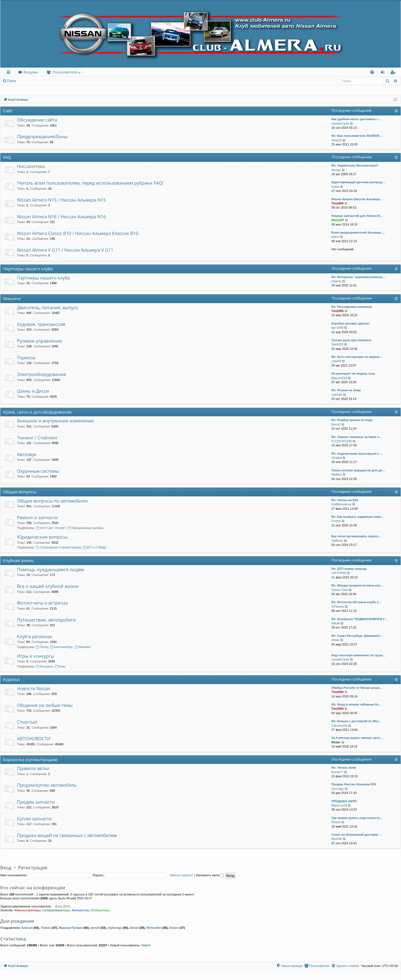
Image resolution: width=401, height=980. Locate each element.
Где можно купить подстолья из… (357, 818)
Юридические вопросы (42, 537)
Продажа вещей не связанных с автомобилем (67, 835)
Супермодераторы (56, 910)
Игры (60, 666)
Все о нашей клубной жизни (48, 586)
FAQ (7, 157)
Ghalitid (337, 458)
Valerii (146, 945)
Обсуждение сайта (37, 120)
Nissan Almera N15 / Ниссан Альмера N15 (61, 200)
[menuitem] (372, 72)
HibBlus (337, 474)
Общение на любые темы (45, 705)
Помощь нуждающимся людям (51, 570)
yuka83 (336, 361)
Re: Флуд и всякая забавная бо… (356, 704)
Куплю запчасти (34, 819)
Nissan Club (340, 590)
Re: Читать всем (344, 768)
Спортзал (27, 722)
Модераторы (100, 910)
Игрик (335, 640)
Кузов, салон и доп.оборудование (37, 412)
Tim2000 (338, 203)
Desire (174, 928)
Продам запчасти (36, 802)
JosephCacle (340, 123)
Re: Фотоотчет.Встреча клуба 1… (356, 602)
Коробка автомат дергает (350, 323)
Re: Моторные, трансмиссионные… (359, 277)
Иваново (83, 647)
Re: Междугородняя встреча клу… (357, 585)
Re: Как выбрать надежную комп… (358, 517)
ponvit (95, 928)
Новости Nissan (34, 689)
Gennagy (338, 789)
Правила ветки (33, 768)
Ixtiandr (336, 281)
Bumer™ (337, 772)
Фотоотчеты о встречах (42, 603)
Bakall (336, 623)
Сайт (8, 111)
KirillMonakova (341, 504)
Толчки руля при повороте (351, 340)
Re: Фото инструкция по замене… (357, 357)
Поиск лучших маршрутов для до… (358, 470)
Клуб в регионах (35, 637)
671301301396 (342, 441)
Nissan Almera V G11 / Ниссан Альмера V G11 (65, 250)
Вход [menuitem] (384, 73)
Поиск (12, 81)
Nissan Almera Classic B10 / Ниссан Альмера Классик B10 (78, 233)
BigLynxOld (339, 378)
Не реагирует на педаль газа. (353, 373)
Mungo (336, 170)
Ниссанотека (31, 166)
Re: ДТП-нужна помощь (349, 569)
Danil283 (337, 344)
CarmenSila (339, 726)
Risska (336, 822)
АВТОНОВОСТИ (34, 739)
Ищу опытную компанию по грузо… (359, 655)
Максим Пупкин (71, 928)
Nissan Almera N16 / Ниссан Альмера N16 (61, 217)
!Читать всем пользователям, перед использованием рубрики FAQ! (90, 183)
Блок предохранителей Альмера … (358, 232)
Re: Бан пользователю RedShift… (357, 136)
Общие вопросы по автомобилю (52, 501)
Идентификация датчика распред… (358, 182)
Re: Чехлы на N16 (345, 500)
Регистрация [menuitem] (394, 73)
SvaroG (337, 140)
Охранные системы (38, 471)
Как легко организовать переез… (356, 536)
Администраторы (27, 910)
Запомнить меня (210, 875)
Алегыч (27, 928)
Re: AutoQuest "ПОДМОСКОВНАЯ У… (360, 619)
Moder (336, 742)
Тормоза (26, 358)
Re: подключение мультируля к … (357, 454)
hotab (335, 187)
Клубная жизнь (18, 560)
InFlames (338, 607)
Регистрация (50, 81)
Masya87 (338, 220)
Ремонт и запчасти (37, 518)
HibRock (337, 541)
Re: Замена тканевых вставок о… (357, 437)
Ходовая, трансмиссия (41, 324)
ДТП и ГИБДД (95, 547)
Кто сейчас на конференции (33, 888)
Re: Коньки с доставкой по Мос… (357, 721)
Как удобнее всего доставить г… (356, 119)
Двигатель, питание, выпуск (47, 308)
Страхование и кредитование (59, 547)
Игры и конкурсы (36, 656)
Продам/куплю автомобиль (47, 785)
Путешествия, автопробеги (46, 620)
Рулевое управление (39, 341)
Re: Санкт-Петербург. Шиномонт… (357, 636)
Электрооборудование (41, 374)
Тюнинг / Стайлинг (37, 438)
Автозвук (27, 454)
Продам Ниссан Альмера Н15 (354, 784)
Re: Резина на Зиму (346, 390)
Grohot (336, 521)
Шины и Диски (33, 391)
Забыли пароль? (181, 875)
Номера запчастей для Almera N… (357, 216)
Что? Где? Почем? (51, 528)
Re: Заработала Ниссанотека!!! (355, 165)
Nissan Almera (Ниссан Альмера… (357, 199)
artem (335, 237)
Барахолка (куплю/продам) (30, 759)
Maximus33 (339, 805)
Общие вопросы (20, 492)
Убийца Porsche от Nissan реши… (357, 688)
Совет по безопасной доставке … (357, 835)
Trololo (46, 928)
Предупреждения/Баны (42, 137)
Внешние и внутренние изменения (55, 421)
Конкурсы (44, 666)
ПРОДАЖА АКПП (344, 801)
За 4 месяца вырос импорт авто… (357, 738)
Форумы (31, 72)
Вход (28, 81)
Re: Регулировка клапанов (352, 307)
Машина (12, 298)
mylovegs (115, 928)
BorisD (336, 424)
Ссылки (10, 73)
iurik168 (337, 395)
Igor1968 (337, 328)
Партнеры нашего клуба (28, 269)
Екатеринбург (62, 647)
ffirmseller (154, 928)
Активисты (80, 910)
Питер (42, 647)
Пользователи (65, 72)
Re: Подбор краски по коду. (352, 420)
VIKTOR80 (339, 573)
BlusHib (337, 839)
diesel (134, 928)
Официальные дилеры (85, 528)
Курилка (11, 679)
